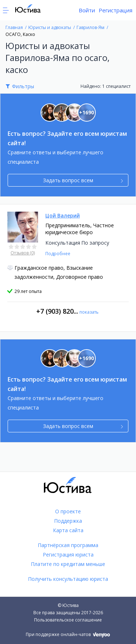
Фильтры (23, 86)
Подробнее (58, 254)
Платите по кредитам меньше (68, 564)
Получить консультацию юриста (68, 579)
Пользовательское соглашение (68, 620)
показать (89, 312)
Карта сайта (68, 530)
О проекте (68, 511)
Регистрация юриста (68, 555)
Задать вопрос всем (83, 180)
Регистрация (116, 10)
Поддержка (68, 521)
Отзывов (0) (23, 253)
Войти (87, 10)
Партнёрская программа (68, 545)
